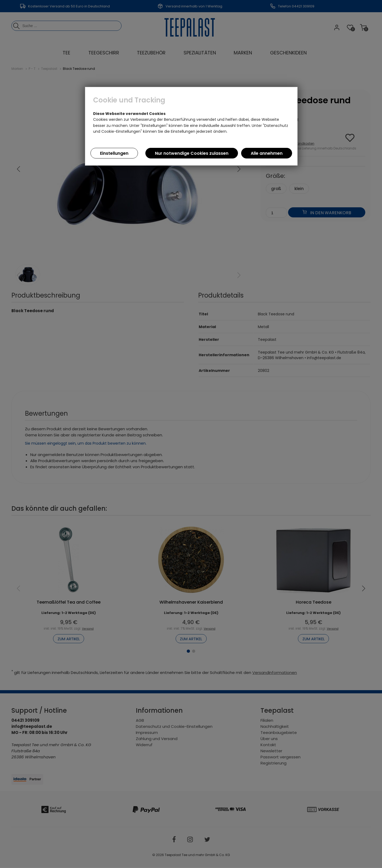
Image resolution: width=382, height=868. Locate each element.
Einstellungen (114, 153)
